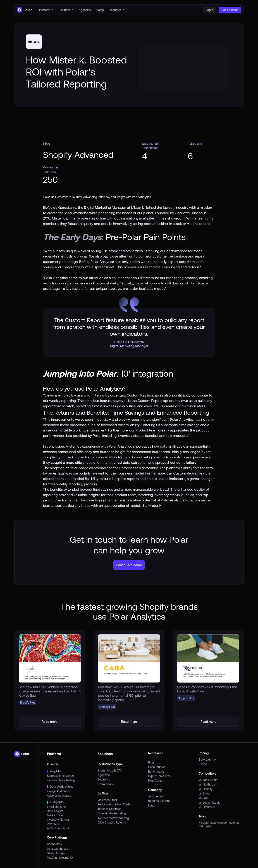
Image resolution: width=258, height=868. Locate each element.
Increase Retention (109, 809)
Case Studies (157, 767)
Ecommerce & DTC (110, 770)
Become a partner (160, 801)
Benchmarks (156, 772)
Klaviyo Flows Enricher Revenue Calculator (219, 825)
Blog (151, 762)
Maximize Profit (107, 800)
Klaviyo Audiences (59, 791)
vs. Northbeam (208, 784)
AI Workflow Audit (58, 828)
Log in (210, 10)
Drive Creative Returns (112, 822)
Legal (152, 805)
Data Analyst (55, 811)
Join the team (157, 796)
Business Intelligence (60, 776)
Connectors (54, 844)
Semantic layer (56, 853)
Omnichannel (106, 784)
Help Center (156, 780)
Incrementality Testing (61, 780)
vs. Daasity (206, 789)
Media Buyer (55, 815)
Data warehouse (58, 849)
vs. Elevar (205, 793)
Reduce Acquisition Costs (114, 804)
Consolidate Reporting (112, 813)
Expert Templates (159, 776)
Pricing (203, 764)
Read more (50, 722)
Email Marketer (56, 807)
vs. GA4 (204, 798)
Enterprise (104, 779)
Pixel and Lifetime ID (60, 858)
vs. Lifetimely (207, 807)
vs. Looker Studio (210, 803)
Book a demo (207, 759)
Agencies (104, 775)
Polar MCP (54, 824)
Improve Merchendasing (113, 818)
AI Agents (57, 802)
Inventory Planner (58, 820)
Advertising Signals (59, 796)
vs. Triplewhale (208, 780)
